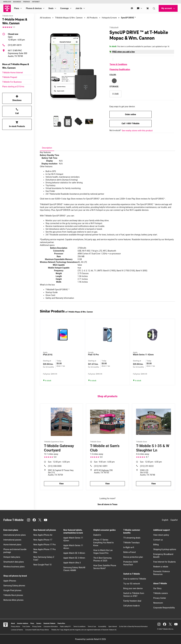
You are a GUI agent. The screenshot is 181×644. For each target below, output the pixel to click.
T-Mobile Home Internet (13, 73)
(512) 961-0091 (101, 466)
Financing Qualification (120, 69)
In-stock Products (17, 124)
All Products (92, 18)
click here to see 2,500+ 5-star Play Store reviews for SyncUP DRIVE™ (135, 199)
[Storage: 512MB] (115, 94)
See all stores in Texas (108, 504)
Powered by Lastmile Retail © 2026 (90, 639)
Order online (130, 114)
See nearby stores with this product (137, 131)
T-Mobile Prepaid (10, 77)
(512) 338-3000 (55, 466)
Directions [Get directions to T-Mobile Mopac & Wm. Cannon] (17, 98)
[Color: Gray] (114, 81)
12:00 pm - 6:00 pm (16, 37)
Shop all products (107, 396)
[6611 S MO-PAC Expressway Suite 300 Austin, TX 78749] (17, 53)
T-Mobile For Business (12, 82)
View (61, 484)
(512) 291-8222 (147, 466)
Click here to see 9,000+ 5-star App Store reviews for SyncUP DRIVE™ (70, 199)
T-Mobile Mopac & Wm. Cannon (69, 18)
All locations (45, 18)
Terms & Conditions (118, 64)
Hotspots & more (109, 18)
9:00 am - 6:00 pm (104, 462)
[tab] (47, 148)
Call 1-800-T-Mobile (131, 123)
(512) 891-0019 (12, 45)
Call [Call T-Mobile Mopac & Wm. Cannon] (17, 111)
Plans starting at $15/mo (13, 87)
